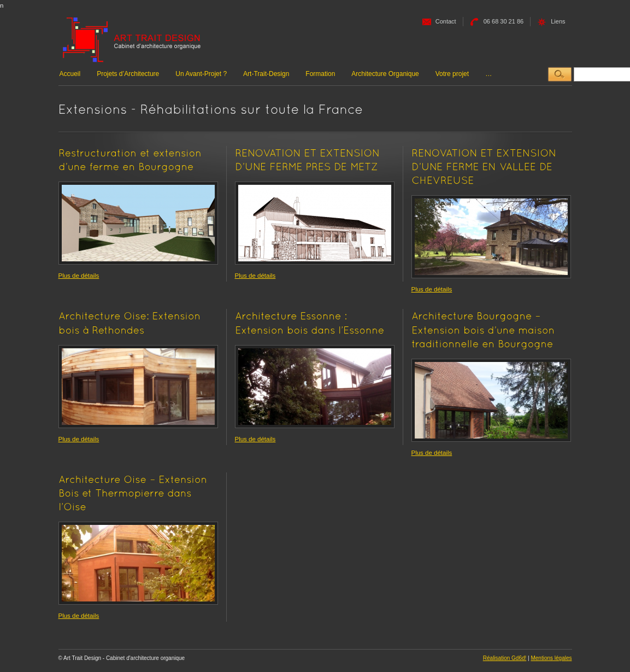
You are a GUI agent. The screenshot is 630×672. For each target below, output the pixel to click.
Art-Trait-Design (266, 74)
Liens (558, 21)
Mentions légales (551, 658)
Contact (446, 21)
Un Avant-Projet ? (201, 74)
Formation (320, 74)
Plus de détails (79, 276)
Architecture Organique (385, 74)
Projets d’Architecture (128, 74)
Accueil (70, 74)
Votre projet (452, 74)
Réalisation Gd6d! (505, 658)
